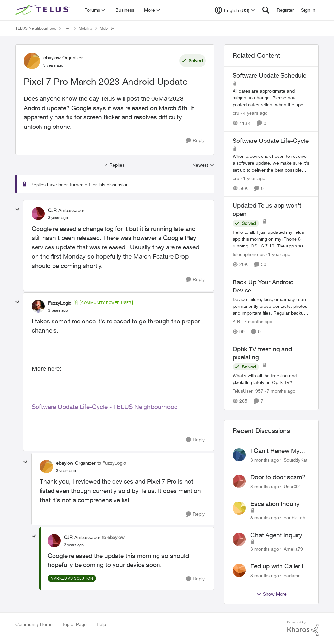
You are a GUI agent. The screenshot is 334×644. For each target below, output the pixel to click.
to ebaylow (113, 537)
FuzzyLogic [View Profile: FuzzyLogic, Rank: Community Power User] (60, 303)
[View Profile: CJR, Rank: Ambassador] (38, 214)
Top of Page (75, 624)
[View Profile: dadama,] (239, 570)
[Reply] (195, 140)
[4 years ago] (254, 113)
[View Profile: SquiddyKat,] (239, 455)
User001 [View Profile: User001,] (293, 486)
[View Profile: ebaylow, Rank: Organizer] (32, 61)
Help (101, 624)
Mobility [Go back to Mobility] (86, 28)
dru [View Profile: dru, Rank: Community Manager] (236, 113)
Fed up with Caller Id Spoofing (279, 566)
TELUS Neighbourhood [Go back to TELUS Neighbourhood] (36, 28)
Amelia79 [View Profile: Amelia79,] (293, 549)
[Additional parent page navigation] (68, 28)
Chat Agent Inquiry (276, 535)
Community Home (34, 624)
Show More (271, 594)
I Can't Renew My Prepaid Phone (275, 451)
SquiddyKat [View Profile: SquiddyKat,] (296, 460)
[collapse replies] (18, 209)
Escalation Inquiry (275, 504)
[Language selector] (235, 10)
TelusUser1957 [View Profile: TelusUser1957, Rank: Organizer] (248, 391)
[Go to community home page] (43, 10)
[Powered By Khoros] (303, 628)
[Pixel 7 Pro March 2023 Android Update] (58, 218)
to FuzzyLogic (112, 463)
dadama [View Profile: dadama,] (292, 575)
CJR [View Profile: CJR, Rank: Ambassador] (52, 210)
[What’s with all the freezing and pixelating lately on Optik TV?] (271, 379)
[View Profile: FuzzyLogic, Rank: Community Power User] (38, 306)
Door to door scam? (278, 477)
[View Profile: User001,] (239, 481)
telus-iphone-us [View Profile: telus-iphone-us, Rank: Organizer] (249, 255)
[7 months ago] (257, 321)
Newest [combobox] (203, 165)
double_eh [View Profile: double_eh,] (295, 518)
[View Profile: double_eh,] (239, 508)
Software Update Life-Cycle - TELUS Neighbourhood (105, 407)
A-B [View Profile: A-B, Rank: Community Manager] (236, 321)
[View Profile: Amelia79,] (239, 539)
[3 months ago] (265, 460)
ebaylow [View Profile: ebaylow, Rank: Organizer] (52, 58)
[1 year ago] (253, 178)
